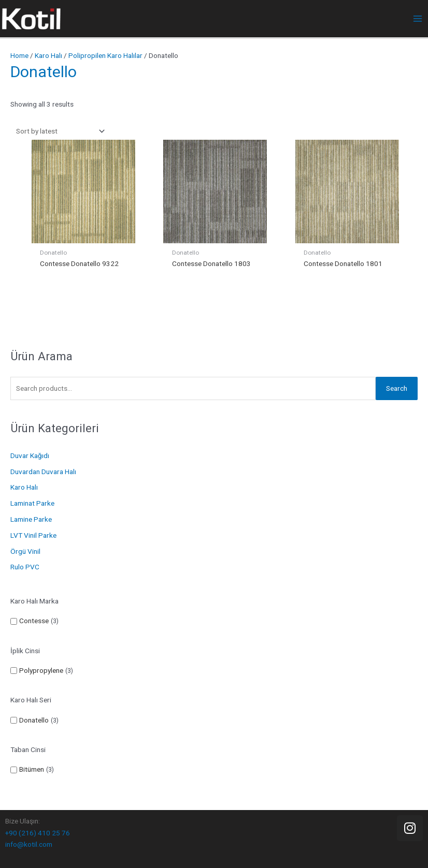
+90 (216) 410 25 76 (38, 833)
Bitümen (32, 769)
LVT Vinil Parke (33, 535)
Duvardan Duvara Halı (43, 472)
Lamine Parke (31, 519)
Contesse (34, 621)
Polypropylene (41, 670)
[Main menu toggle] (418, 19)
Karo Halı (24, 487)
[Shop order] (58, 131)
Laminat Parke (32, 503)
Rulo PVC (25, 567)
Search (397, 388)
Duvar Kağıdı (30, 455)
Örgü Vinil (25, 551)
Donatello (34, 720)
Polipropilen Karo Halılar (105, 55)
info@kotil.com (29, 844)
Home (19, 55)
